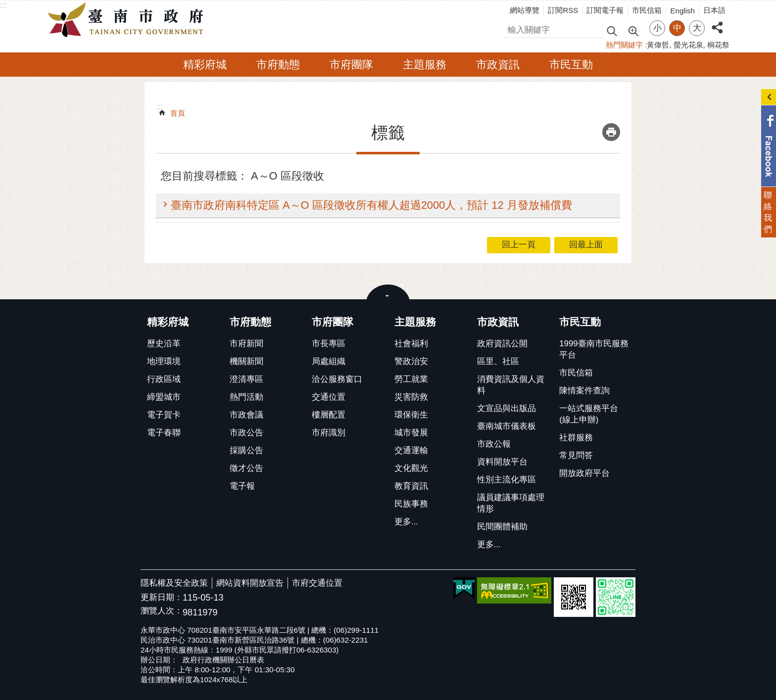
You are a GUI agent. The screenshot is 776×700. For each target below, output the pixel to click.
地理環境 (164, 361)
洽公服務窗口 (337, 379)
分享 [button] (717, 22)
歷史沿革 (164, 344)
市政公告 (246, 433)
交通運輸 (411, 450)
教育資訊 (411, 486)
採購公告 (246, 450)
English (682, 11)
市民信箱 (647, 10)
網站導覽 (525, 10)
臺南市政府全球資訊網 (128, 20)
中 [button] (677, 28)
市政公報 (494, 444)
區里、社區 (498, 361)
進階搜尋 (633, 30)
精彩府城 (205, 65)
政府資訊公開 (502, 344)
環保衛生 (411, 415)
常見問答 (576, 455)
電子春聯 (164, 433)
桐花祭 (718, 45)
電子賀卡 (164, 415)
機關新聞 (246, 361)
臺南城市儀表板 (507, 426)
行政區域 (164, 379)
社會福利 (411, 344)
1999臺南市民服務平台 (594, 349)
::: (3, 5)
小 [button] (657, 28)
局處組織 (329, 361)
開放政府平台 (584, 473)
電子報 (242, 486)
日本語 (714, 10)
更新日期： (162, 597)
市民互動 (571, 65)
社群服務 (576, 438)
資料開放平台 (502, 462)
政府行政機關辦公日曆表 (223, 660)
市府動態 (278, 65)
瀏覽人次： (162, 611)
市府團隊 (351, 65)
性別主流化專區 (507, 480)
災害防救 (411, 397)
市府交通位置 (317, 583)
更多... (406, 522)
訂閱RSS (563, 10)
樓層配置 (329, 415)
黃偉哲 (658, 45)
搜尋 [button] (612, 30)
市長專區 (329, 344)
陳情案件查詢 (584, 391)
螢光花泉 (688, 45)
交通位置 (329, 397)
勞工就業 (411, 379)
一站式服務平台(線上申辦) (589, 414)
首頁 (178, 113)
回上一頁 (519, 245)
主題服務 (425, 65)
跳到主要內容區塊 (5, 5)
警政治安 (411, 361)
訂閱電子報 (605, 10)
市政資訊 (498, 65)
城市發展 (411, 433)
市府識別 (329, 433)
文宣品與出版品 (507, 408)
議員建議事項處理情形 (511, 503)
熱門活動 (246, 397)
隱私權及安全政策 (174, 583)
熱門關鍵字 (624, 45)
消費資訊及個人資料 (511, 385)
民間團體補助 (502, 527)
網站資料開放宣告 (250, 583)
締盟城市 (164, 397)
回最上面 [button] (586, 245)
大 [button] (697, 28)
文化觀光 (411, 468)
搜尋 (512, 28)
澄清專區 (246, 379)
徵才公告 (246, 468)
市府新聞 (246, 344)
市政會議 (246, 415)
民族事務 (411, 504)
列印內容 (611, 132)
